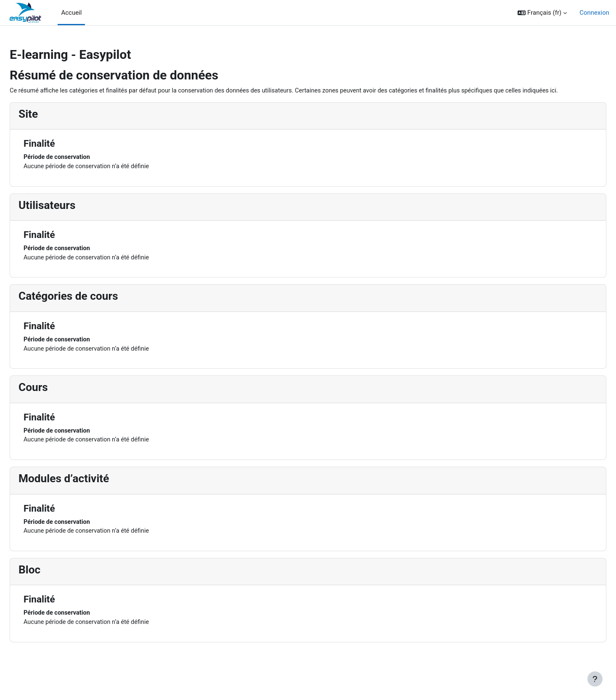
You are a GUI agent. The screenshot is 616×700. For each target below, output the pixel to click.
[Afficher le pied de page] (595, 679)
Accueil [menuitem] (71, 13)
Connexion (594, 13)
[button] (542, 13)
